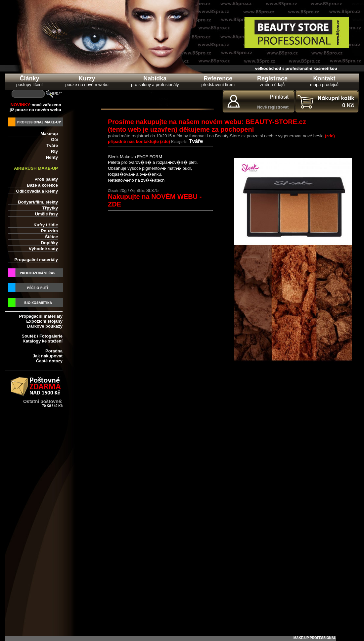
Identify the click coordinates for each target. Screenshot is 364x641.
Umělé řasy (46, 214)
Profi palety (46, 179)
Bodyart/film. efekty (38, 202)
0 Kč (348, 105)
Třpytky (50, 208)
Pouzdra (49, 231)
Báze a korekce (42, 185)
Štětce (51, 237)
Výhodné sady (43, 249)
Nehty (52, 157)
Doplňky (49, 243)
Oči (54, 139)
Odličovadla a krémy (37, 191)
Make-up (49, 134)
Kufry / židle (46, 225)
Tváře (52, 145)
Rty (54, 151)
